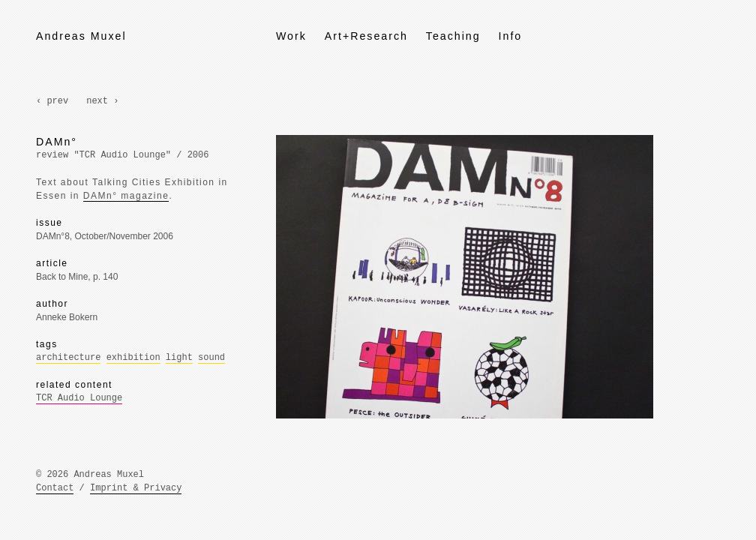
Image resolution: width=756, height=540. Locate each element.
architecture (68, 358)
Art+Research (366, 36)
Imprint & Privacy (136, 488)
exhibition (133, 358)
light (179, 358)
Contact (55, 488)
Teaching (453, 36)
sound (211, 358)
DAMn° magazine (126, 196)
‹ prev (52, 101)
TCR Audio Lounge (79, 398)
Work (291, 36)
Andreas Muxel (81, 36)
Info (511, 36)
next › (102, 101)
